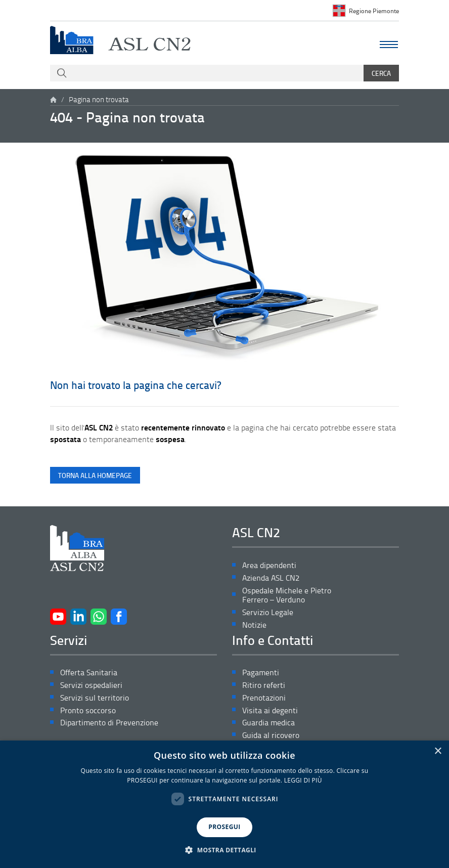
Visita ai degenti (270, 710)
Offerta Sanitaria (89, 672)
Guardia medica (268, 723)
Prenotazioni (264, 698)
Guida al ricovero (271, 735)
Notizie (254, 625)
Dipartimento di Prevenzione (109, 723)
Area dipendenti (269, 565)
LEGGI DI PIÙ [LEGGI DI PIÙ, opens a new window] (303, 780)
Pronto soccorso (88, 710)
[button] (224, 851)
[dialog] (224, 804)
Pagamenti (261, 672)
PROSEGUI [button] (224, 827)
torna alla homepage (95, 475)
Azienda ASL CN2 (271, 578)
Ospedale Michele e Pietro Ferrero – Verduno (287, 595)
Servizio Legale (268, 612)
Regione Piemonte (374, 11)
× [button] (438, 751)
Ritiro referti (264, 685)
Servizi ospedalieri (91, 685)
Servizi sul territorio (95, 698)
